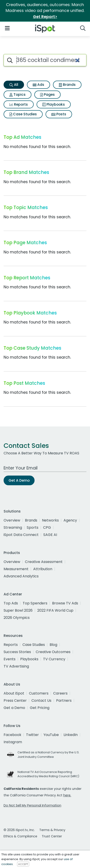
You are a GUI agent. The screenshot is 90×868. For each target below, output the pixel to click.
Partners (64, 701)
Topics (18, 95)
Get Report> (45, 17)
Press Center (15, 701)
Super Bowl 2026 (18, 610)
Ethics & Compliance (20, 836)
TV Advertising (16, 666)
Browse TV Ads (65, 603)
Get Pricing (40, 708)
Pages (47, 95)
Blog (53, 645)
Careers (60, 693)
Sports (33, 527)
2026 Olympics (17, 618)
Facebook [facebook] (12, 735)
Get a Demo (14, 708)
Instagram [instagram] (13, 742)
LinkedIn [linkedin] (71, 735)
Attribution (43, 569)
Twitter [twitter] (32, 735)
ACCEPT (23, 864)
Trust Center (52, 836)
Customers (39, 693)
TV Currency (54, 659)
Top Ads (11, 603)
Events (10, 659)
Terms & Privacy (52, 830)
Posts (59, 114)
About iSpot (14, 693)
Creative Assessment (44, 562)
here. (67, 795)
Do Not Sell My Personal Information (32, 805)
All (14, 85)
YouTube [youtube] (51, 735)
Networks (50, 520)
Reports (19, 104)
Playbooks (54, 104)
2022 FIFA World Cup (55, 610)
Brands (67, 85)
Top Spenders (35, 603)
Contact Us (41, 701)
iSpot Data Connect (21, 535)
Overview (12, 520)
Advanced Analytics (21, 576)
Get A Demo (19, 480)
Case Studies (23, 114)
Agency (70, 520)
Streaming (13, 527)
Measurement (16, 569)
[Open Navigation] (7, 28)
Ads (38, 85)
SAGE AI (50, 535)
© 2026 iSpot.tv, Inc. (19, 830)
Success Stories (17, 652)
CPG (47, 527)
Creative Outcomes (53, 652)
